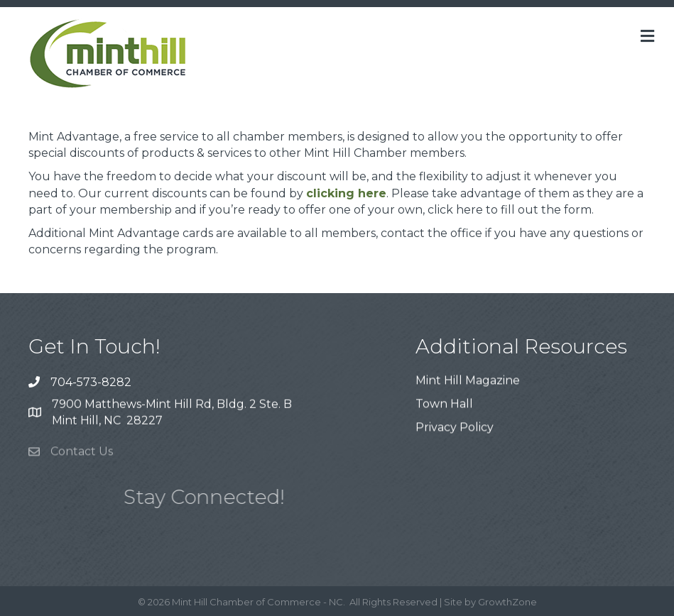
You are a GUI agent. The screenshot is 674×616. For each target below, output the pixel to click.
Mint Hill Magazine (468, 381)
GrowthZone (507, 602)
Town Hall (444, 405)
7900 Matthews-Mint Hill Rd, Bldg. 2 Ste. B (172, 405)
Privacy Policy (455, 429)
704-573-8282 (91, 382)
